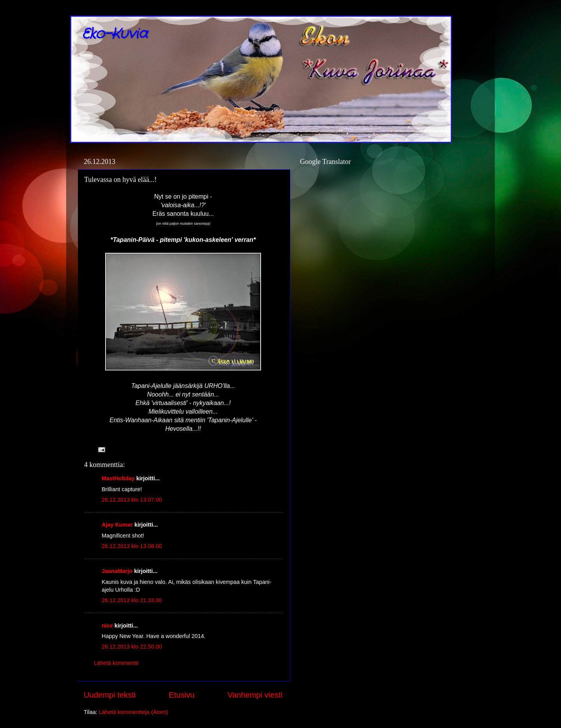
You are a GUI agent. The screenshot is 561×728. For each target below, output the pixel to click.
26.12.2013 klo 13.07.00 (132, 500)
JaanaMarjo (117, 571)
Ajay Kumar (117, 525)
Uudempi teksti (110, 695)
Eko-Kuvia (115, 34)
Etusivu (182, 695)
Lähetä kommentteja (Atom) (134, 712)
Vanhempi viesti (255, 695)
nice (107, 626)
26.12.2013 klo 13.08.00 (132, 546)
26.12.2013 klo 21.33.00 (132, 600)
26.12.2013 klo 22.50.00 (132, 647)
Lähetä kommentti (116, 663)
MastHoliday (118, 478)
